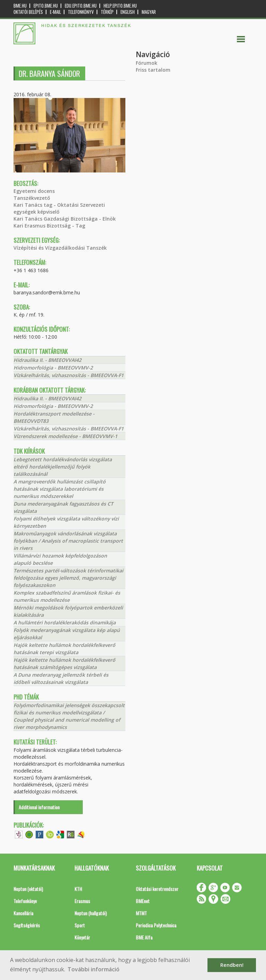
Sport (80, 925)
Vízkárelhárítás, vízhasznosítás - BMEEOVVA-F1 (69, 375)
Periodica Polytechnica (156, 925)
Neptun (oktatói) (28, 889)
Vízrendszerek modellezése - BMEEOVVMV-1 (65, 436)
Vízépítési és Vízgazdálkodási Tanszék (60, 248)
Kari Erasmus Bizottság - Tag (49, 226)
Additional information (39, 807)
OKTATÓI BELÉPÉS (28, 12)
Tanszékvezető (32, 198)
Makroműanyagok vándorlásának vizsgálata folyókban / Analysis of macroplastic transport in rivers (68, 541)
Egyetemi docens (34, 191)
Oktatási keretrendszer (157, 889)
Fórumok (147, 63)
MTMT (141, 913)
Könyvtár (82, 937)
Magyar (149, 12)
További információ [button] (94, 969)
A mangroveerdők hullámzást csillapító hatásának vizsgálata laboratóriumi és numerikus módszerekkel (60, 489)
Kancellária (23, 913)
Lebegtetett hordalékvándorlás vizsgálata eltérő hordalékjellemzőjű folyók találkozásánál (63, 467)
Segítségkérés (27, 925)
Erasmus (82, 901)
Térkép (107, 12)
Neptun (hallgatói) (91, 913)
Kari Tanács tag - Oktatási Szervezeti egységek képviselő (59, 208)
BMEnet (143, 901)
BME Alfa (144, 937)
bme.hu (20, 6)
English (128, 12)
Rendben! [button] (232, 965)
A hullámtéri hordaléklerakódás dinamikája (65, 622)
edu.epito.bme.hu (81, 6)
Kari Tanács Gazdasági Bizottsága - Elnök (65, 219)
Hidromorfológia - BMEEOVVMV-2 (53, 368)
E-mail (55, 12)
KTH (78, 889)
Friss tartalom (153, 70)
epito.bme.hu (46, 6)
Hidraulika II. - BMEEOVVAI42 (47, 360)
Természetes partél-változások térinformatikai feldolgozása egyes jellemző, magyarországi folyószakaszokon (68, 578)
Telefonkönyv (81, 12)
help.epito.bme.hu (120, 6)
